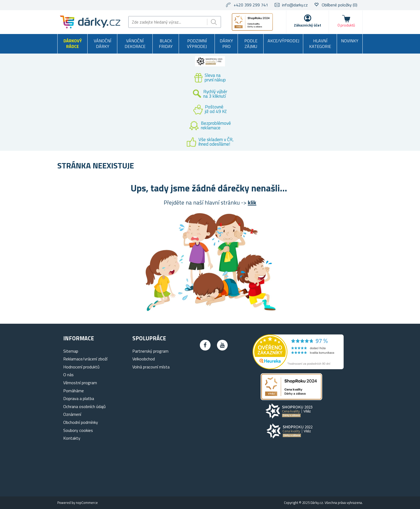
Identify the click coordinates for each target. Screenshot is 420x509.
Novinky (350, 41)
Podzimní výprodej (197, 44)
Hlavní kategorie (320, 44)
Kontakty (72, 438)
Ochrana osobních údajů (85, 406)
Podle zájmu (251, 44)
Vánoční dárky (102, 44)
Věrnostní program (80, 383)
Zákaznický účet (307, 25)
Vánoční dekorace (135, 44)
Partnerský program (150, 351)
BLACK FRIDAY (166, 44)
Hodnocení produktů (81, 367)
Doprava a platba (79, 398)
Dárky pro (226, 44)
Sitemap (71, 351)
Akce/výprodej (283, 41)
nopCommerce (87, 503)
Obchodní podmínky (81, 422)
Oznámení (72, 414)
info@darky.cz (295, 5)
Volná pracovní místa (151, 367)
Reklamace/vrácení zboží (85, 359)
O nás (68, 375)
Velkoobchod (144, 359)
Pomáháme (74, 391)
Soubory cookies (78, 430)
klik (252, 202)
